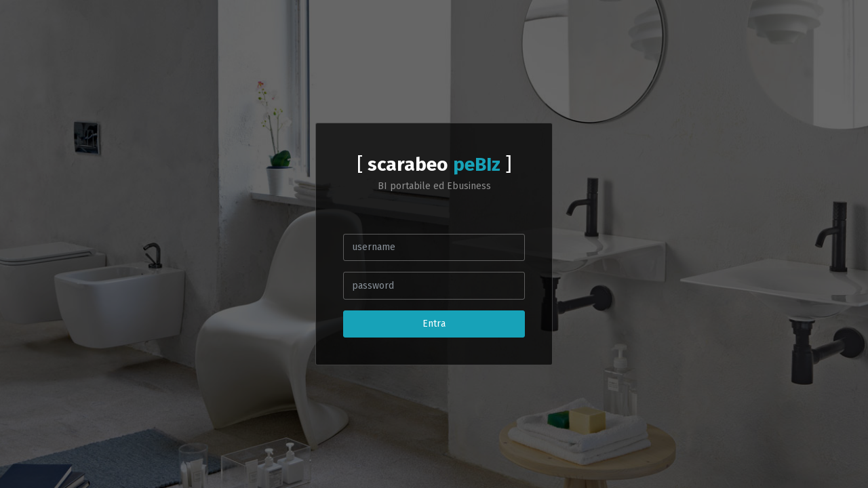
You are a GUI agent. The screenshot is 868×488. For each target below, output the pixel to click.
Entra (434, 324)
